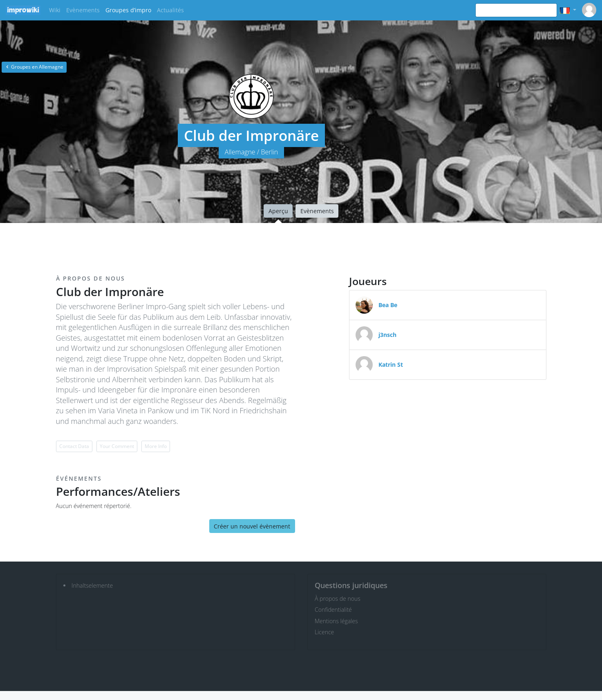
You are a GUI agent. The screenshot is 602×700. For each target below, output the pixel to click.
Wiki (55, 10)
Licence (324, 632)
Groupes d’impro (128, 10)
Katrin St (391, 364)
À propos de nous (338, 599)
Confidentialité (333, 610)
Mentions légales (336, 621)
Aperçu (278, 211)
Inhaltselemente (92, 585)
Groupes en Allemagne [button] (34, 67)
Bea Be (388, 305)
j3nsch (387, 335)
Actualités (170, 10)
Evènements (83, 10)
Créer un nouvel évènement (252, 526)
